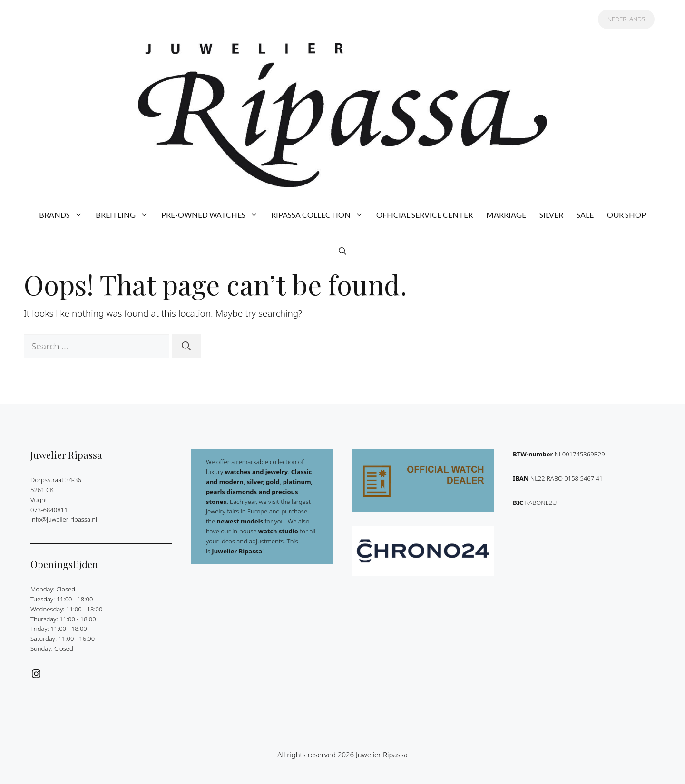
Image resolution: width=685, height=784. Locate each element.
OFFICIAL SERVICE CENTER (425, 215)
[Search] (186, 346)
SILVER (551, 215)
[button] (342, 251)
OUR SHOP (626, 215)
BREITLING (125, 215)
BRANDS (64, 215)
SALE (585, 215)
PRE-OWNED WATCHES (213, 215)
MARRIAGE (506, 215)
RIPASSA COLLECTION (320, 215)
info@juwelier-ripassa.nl (64, 519)
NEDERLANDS (626, 19)
